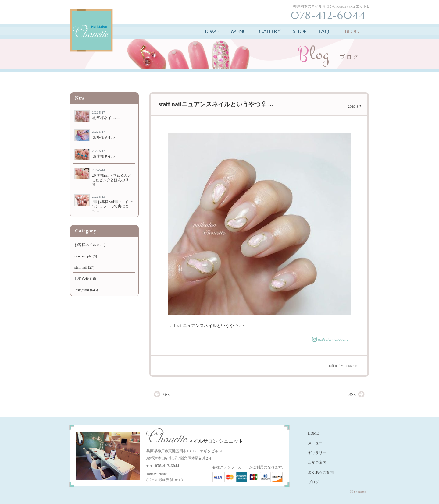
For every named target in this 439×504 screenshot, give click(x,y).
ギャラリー (317, 453)
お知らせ (82, 279)
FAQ (324, 31)
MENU (239, 31)
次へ (352, 394)
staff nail (334, 366)
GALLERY (270, 31)
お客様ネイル (85, 245)
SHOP (300, 31)
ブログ (313, 482)
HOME (211, 31)
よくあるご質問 (321, 472)
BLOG (352, 31)
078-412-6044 (167, 466)
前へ (166, 394)
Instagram (351, 366)
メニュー (315, 443)
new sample (83, 256)
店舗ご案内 (317, 463)
